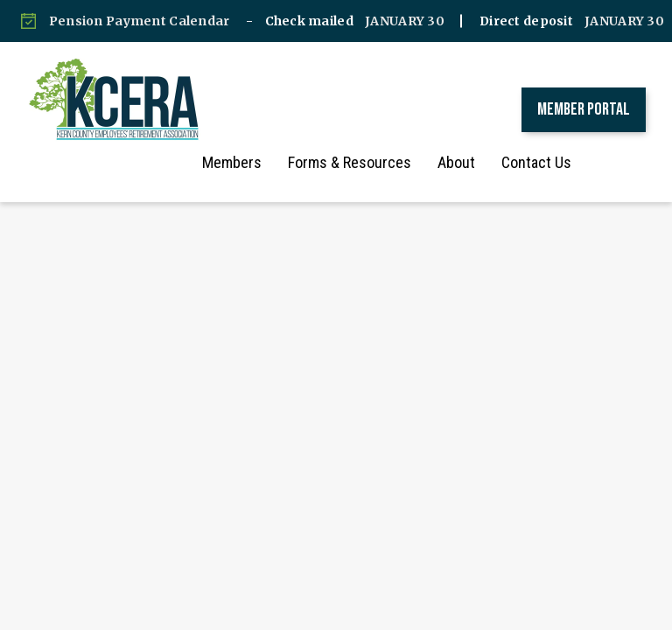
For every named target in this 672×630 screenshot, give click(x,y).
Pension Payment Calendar (140, 21)
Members (249, 162)
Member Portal (584, 109)
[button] (624, 163)
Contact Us (554, 162)
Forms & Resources (367, 162)
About (474, 162)
